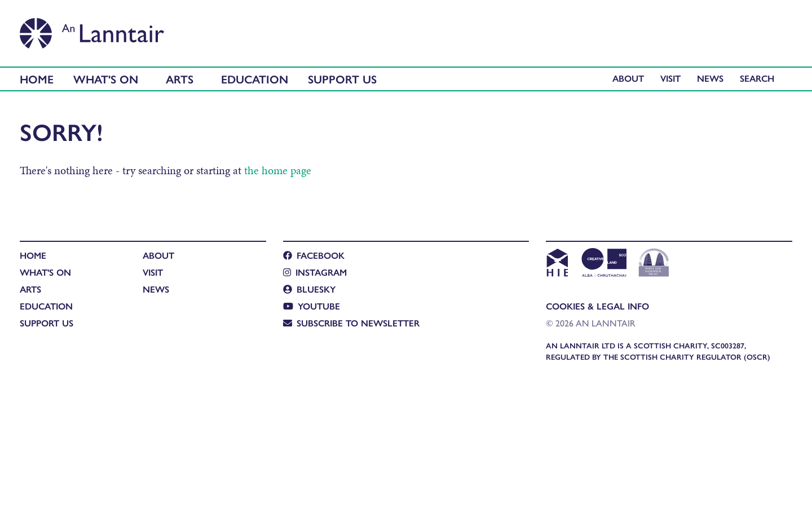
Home (37, 79)
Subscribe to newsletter (351, 323)
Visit (670, 78)
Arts (180, 79)
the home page (278, 170)
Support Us (342, 79)
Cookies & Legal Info (597, 306)
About (628, 78)
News (710, 78)
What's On (106, 79)
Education (255, 79)
